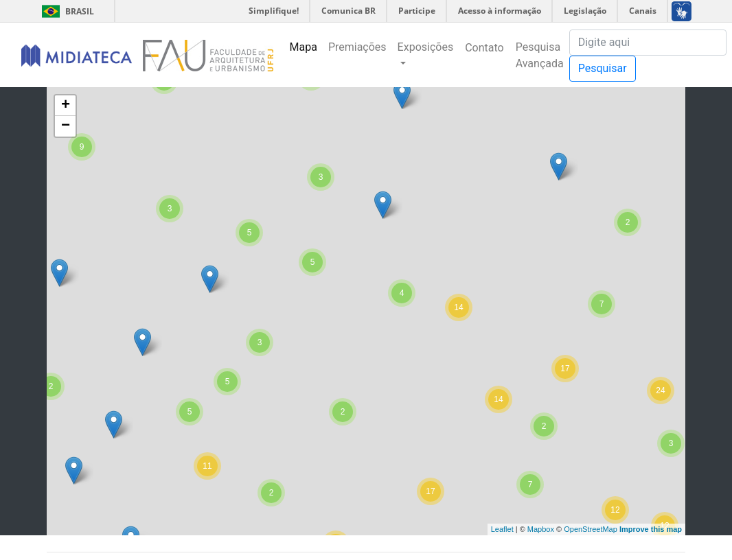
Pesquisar (603, 68)
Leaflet (502, 529)
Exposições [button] (426, 47)
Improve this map (651, 529)
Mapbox (541, 529)
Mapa (304, 47)
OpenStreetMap (591, 529)
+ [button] (66, 106)
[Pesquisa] (648, 43)
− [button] (66, 126)
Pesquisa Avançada (540, 55)
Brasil (66, 11)
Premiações (357, 47)
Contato (484, 48)
